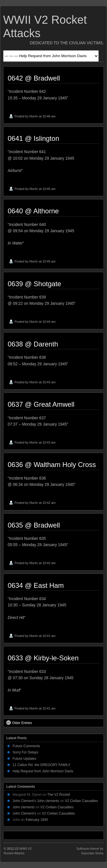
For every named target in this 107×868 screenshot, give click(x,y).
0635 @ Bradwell (34, 525)
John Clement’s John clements (36, 801)
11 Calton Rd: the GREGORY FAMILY (42, 765)
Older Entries (19, 723)
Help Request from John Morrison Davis (43, 771)
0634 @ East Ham (36, 585)
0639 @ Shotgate (34, 284)
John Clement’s (24, 813)
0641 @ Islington (33, 138)
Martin (34, 116)
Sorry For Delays (25, 752)
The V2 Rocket (59, 795)
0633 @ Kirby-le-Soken (43, 658)
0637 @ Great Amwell (41, 404)
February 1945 (37, 820)
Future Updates (24, 759)
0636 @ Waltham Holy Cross (52, 465)
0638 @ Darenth (33, 344)
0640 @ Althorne (33, 211)
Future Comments (26, 746)
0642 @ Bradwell (34, 78)
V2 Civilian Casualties (81, 801)
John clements (24, 807)
